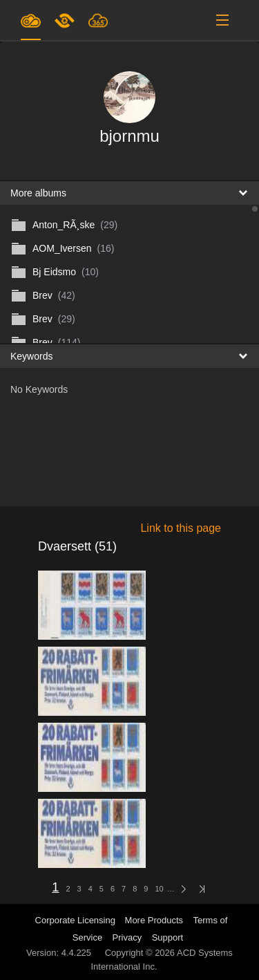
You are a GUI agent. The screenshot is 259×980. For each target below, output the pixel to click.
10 (159, 889)
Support (168, 937)
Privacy (127, 937)
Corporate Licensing (77, 920)
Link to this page (181, 528)
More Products (154, 920)
